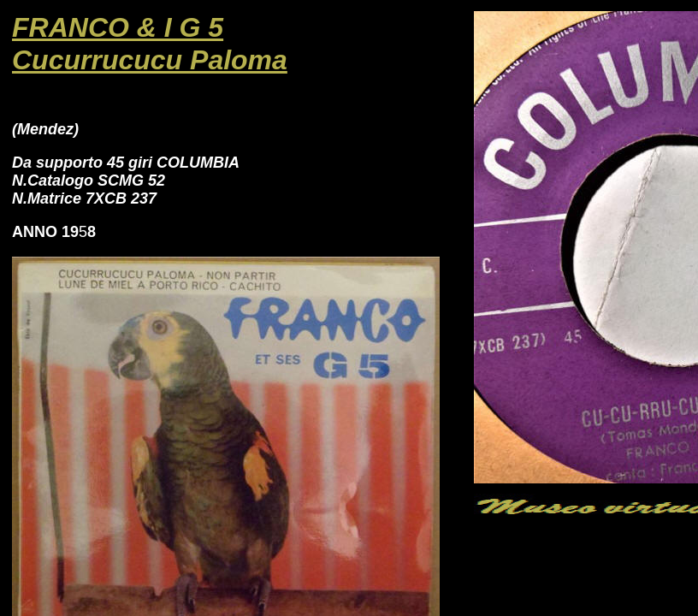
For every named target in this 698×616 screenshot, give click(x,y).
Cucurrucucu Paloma (150, 60)
